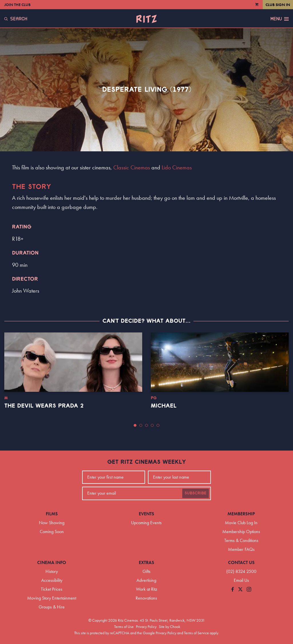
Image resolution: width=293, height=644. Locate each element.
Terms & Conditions (241, 540)
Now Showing (52, 523)
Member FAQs (241, 549)
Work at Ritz (146, 589)
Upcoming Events (146, 523)
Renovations (146, 598)
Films (52, 514)
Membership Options (241, 532)
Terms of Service (196, 633)
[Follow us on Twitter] (240, 590)
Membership (241, 514)
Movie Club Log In (241, 523)
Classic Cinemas (132, 167)
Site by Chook (170, 627)
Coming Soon (52, 532)
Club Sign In (278, 5)
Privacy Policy (146, 627)
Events (146, 514)
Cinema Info (52, 562)
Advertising (146, 580)
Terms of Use (124, 627)
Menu (280, 19)
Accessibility (52, 580)
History (52, 571)
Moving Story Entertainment (52, 598)
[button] (135, 425)
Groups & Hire (52, 607)
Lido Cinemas (177, 167)
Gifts (146, 571)
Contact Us (241, 562)
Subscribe (196, 493)
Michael (164, 406)
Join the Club (17, 5)
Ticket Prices (52, 589)
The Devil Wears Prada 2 (44, 406)
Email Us (241, 580)
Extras (146, 562)
